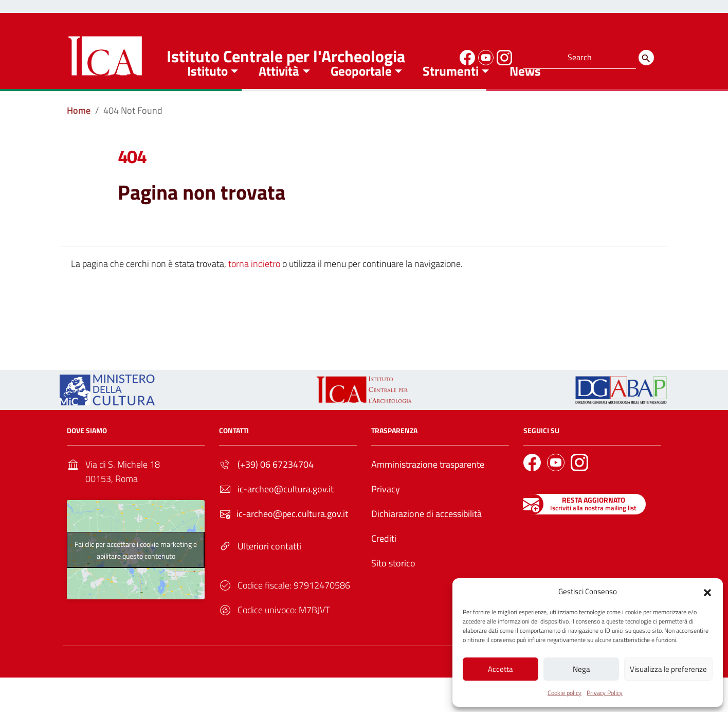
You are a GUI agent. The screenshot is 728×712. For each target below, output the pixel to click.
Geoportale (361, 97)
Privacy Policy (605, 693)
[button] (707, 590)
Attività (279, 97)
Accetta (501, 668)
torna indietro (254, 290)
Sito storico (393, 589)
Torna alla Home (360, 341)
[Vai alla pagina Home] (79, 137)
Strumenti (451, 97)
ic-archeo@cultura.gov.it (286, 515)
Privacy (386, 515)
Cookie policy (565, 693)
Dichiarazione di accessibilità (426, 540)
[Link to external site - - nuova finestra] (621, 415)
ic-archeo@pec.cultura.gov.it (292, 540)
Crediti (384, 565)
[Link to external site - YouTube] (484, 56)
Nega (581, 668)
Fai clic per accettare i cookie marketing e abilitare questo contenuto (136, 576)
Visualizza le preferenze (668, 668)
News (525, 97)
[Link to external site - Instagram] (503, 56)
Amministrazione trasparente (428, 491)
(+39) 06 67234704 (276, 491)
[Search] (646, 58)
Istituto (207, 97)
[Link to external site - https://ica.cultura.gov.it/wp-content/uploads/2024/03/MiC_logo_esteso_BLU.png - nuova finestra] (107, 415)
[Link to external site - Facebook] (466, 56)
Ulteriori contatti (269, 572)
